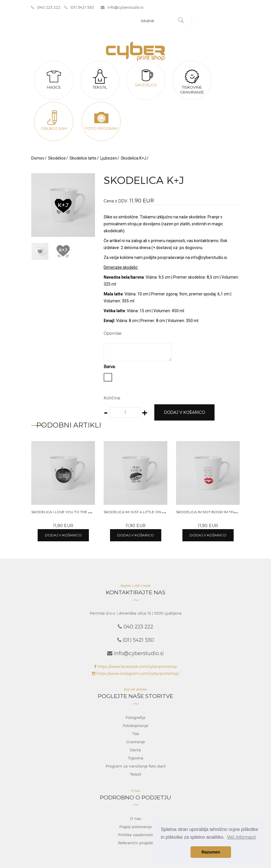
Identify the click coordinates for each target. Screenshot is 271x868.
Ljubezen (109, 158)
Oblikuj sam (54, 120)
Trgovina (136, 758)
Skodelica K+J (133, 158)
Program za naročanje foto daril (136, 766)
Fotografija (135, 717)
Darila (135, 750)
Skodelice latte (83, 158)
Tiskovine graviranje (192, 82)
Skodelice (146, 78)
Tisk (136, 734)
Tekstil (100, 79)
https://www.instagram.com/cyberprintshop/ (136, 673)
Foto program (101, 120)
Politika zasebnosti (135, 835)
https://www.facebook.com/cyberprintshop (135, 666)
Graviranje (136, 742)
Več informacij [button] (241, 837)
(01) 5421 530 (79, 7)
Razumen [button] (211, 852)
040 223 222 (46, 7)
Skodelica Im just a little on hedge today (146, 512)
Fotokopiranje (135, 726)
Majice (54, 79)
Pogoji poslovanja (135, 827)
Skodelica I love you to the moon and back (76, 512)
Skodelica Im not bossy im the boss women (219, 512)
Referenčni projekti (135, 843)
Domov (38, 158)
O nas (135, 818)
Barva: (110, 367)
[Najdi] (181, 21)
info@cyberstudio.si (122, 7)
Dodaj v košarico (184, 412)
